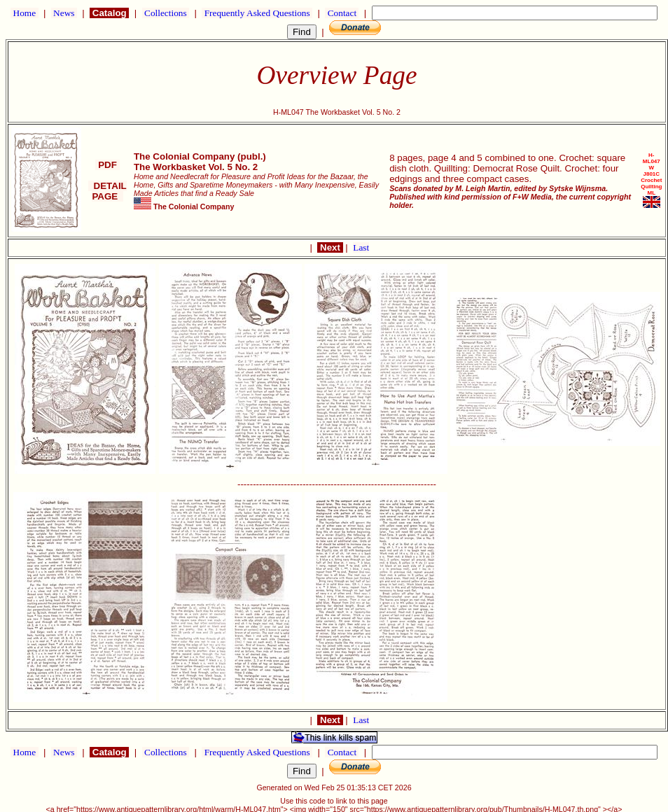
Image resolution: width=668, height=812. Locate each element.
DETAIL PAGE (107, 191)
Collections (166, 13)
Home (24, 13)
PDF (107, 165)
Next (330, 247)
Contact (342, 13)
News (64, 13)
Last (361, 247)
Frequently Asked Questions (257, 13)
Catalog (109, 13)
